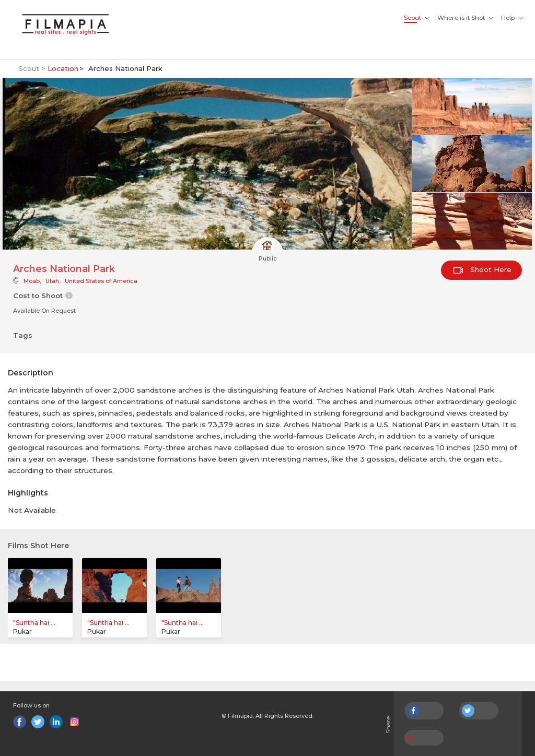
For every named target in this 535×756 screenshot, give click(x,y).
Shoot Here (482, 269)
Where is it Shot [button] (461, 18)
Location (63, 68)
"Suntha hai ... (34, 623)
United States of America (101, 281)
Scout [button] (412, 18)
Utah (52, 281)
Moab (32, 281)
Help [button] (508, 18)
